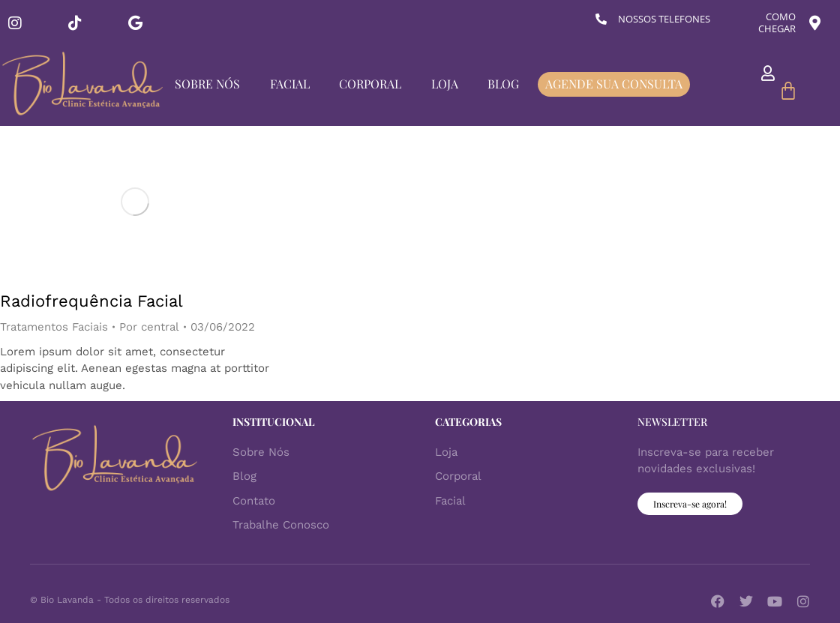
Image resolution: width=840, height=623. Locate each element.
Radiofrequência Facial (91, 301)
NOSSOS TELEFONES (664, 19)
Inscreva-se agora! (690, 504)
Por (149, 327)
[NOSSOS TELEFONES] (601, 19)
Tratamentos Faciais (54, 327)
